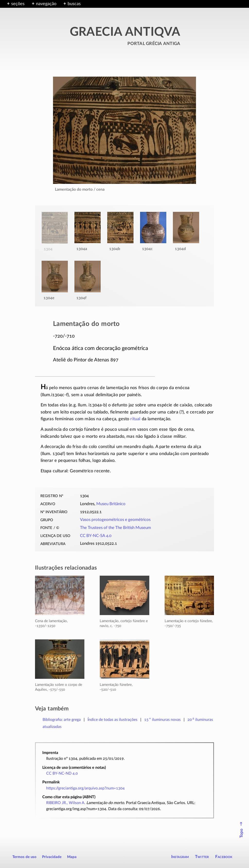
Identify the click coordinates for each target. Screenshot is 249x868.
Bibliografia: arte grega (62, 720)
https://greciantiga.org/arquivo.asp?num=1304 (85, 788)
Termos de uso (24, 857)
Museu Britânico (111, 504)
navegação (46, 4)
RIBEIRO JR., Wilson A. (66, 803)
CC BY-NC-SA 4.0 (96, 536)
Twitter (202, 857)
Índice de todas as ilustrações (112, 720)
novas (162, 720)
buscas (74, 4)
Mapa (72, 857)
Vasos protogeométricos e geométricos (115, 520)
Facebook (224, 857)
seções (18, 4)
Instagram (180, 857)
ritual (135, 419)
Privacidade (52, 857)
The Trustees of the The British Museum (116, 528)
